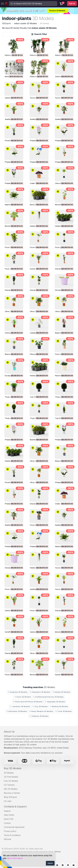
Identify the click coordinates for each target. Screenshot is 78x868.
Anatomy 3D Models (39, 716)
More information (15, 858)
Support (7, 811)
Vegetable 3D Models (55, 702)
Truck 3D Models (63, 711)
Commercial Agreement (14, 827)
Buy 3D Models (13, 768)
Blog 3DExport (10, 797)
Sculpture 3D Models (18, 692)
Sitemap (57, 852)
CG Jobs (8, 801)
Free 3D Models (11, 781)
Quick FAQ (9, 819)
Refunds (8, 839)
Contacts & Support (15, 807)
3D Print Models (11, 777)
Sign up (72, 3)
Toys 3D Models (40, 706)
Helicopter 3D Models (17, 711)
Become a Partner (12, 793)
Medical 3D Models (59, 706)
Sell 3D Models (11, 789)
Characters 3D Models (40, 692)
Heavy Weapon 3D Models (41, 711)
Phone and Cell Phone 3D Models (28, 702)
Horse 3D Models (23, 697)
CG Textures (9, 785)
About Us (9, 732)
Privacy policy (10, 831)
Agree (50, 863)
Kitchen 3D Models (61, 692)
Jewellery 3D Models (20, 706)
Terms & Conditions (12, 835)
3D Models (9, 773)
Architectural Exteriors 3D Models (48, 697)
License (7, 823)
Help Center (9, 815)
